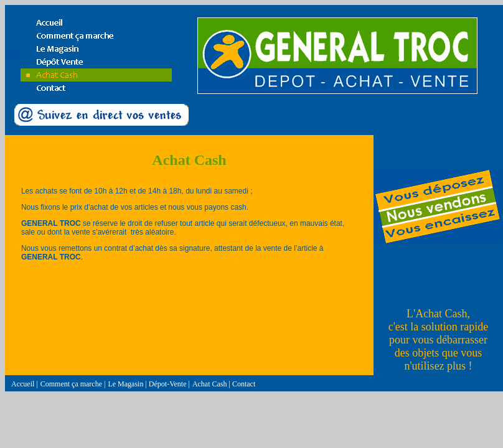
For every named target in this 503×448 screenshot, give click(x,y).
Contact (244, 384)
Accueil (23, 384)
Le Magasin (125, 384)
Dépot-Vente (168, 384)
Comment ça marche (71, 384)
